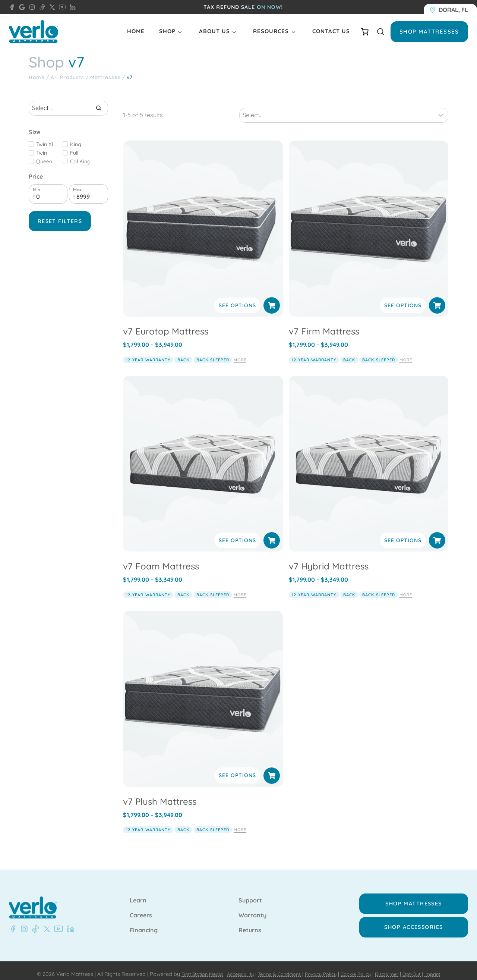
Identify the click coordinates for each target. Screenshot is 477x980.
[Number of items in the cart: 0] (365, 32)
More (240, 352)
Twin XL (45, 144)
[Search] (99, 108)
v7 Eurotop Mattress (166, 324)
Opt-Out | (422, 967)
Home (136, 31)
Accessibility (234, 967)
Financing (144, 924)
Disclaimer (394, 967)
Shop (167, 31)
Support (250, 894)
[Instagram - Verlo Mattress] (31, 7)
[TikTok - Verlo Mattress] (41, 7)
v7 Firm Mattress (324, 324)
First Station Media (192, 967)
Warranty (252, 909)
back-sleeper (213, 352)
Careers (141, 909)
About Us (214, 31)
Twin (42, 153)
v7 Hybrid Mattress (329, 559)
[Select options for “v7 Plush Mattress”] (272, 768)
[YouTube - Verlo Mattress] (61, 7)
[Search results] (68, 108)
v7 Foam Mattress (161, 559)
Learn (138, 894)
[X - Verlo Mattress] (51, 7)
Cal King (80, 161)
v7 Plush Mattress (160, 794)
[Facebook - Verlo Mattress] (13, 922)
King (76, 144)
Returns (250, 924)
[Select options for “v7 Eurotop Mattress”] (272, 298)
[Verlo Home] (34, 32)
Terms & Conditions (277, 967)
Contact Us (331, 31)
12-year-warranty (148, 352)
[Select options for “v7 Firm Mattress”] (437, 298)
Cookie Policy (360, 967)
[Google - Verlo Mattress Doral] (20, 7)
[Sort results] (344, 108)
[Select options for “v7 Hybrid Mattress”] (437, 533)
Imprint (444, 967)
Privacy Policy (322, 967)
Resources (271, 31)
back (183, 352)
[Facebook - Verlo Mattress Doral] (12, 7)
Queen (44, 161)
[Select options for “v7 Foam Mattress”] (272, 533)
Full (74, 153)
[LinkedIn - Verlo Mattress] (71, 7)
